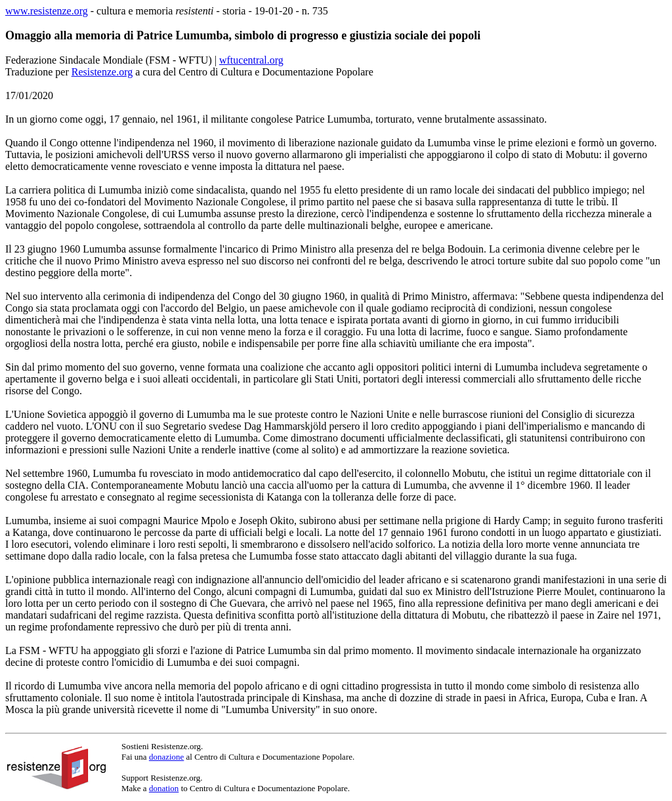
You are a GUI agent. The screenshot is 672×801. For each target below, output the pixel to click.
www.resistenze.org (47, 11)
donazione (166, 757)
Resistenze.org (102, 72)
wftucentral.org (251, 60)
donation (164, 788)
